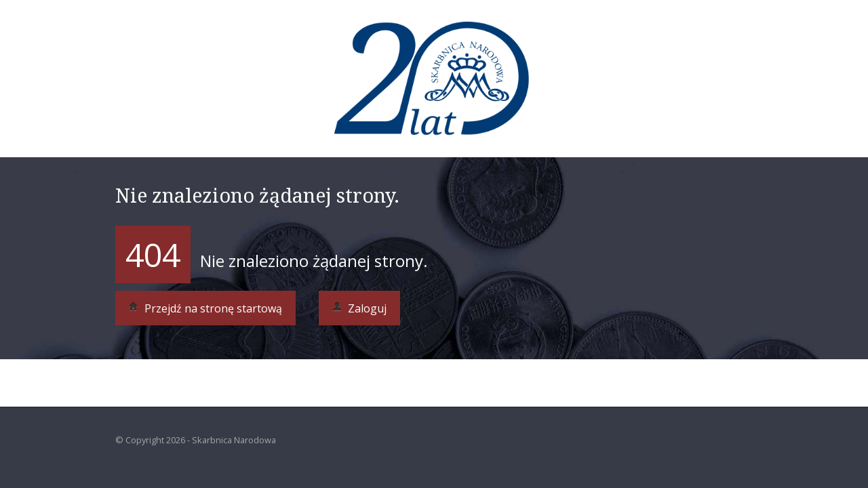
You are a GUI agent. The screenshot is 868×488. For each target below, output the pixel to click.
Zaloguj (359, 308)
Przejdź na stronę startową (205, 308)
